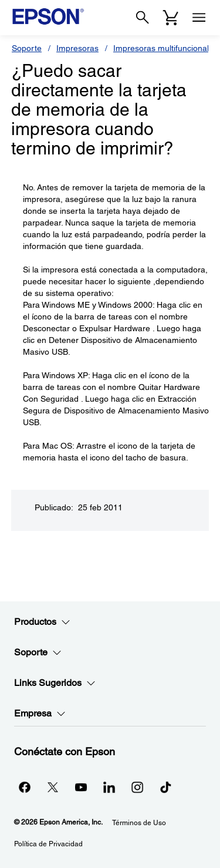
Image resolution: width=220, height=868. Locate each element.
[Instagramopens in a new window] (137, 787)
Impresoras (77, 48)
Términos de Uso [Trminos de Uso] (139, 823)
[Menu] (199, 18)
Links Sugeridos (55, 683)
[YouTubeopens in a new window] (81, 787)
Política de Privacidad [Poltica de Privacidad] (48, 844)
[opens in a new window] (165, 787)
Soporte (27, 48)
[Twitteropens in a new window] (53, 787)
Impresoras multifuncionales (165, 48)
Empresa (40, 714)
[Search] (143, 18)
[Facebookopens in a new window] (25, 787)
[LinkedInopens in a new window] (109, 787)
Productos (42, 622)
